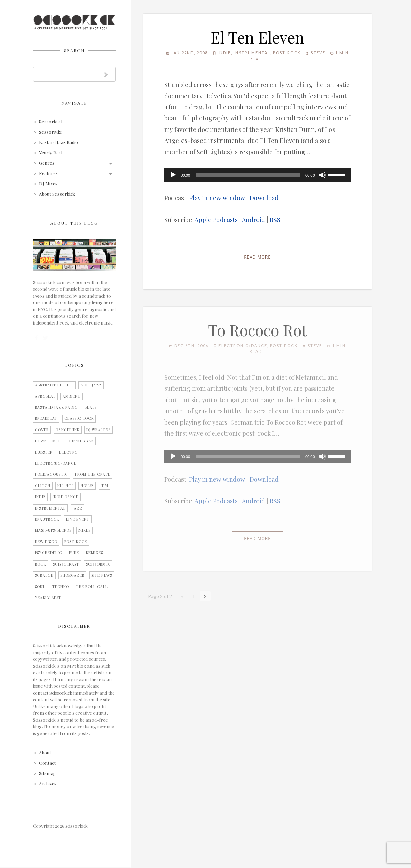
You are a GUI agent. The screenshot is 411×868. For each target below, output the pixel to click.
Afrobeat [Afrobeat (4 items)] (45, 396)
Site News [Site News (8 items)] (102, 575)
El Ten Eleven (257, 37)
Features (48, 173)
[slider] (248, 175)
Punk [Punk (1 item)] (74, 553)
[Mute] (323, 175)
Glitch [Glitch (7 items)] (43, 486)
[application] (258, 175)
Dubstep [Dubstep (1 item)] (44, 452)
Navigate (74, 103)
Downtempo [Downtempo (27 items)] (48, 441)
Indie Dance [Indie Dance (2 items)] (66, 497)
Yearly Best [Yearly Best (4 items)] (48, 598)
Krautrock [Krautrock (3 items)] (47, 519)
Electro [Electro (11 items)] (68, 452)
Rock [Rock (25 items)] (40, 564)
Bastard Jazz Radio (59, 142)
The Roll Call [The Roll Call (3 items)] (92, 587)
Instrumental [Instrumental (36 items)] (50, 508)
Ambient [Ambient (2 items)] (72, 396)
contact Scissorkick (53, 693)
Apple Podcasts (216, 220)
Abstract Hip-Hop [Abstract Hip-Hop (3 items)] (54, 385)
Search (74, 50)
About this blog (74, 223)
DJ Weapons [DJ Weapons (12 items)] (99, 430)
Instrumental (252, 53)
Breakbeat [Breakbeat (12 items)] (46, 418)
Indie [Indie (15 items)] (40, 497)
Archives (48, 784)
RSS (275, 220)
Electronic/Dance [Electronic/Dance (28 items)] (56, 463)
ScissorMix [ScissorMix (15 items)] (98, 564)
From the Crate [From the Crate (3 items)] (93, 474)
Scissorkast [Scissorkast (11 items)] (66, 564)
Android (254, 220)
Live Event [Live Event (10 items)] (78, 519)
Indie (224, 53)
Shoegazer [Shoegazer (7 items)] (72, 575)
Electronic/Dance (243, 345)
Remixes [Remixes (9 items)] (95, 553)
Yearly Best (51, 153)
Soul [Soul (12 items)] (40, 587)
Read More (257, 257)
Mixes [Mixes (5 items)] (85, 530)
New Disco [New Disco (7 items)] (46, 542)
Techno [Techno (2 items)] (61, 587)
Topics (74, 365)
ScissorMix (50, 132)
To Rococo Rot (258, 330)
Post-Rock (287, 53)
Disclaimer (74, 626)
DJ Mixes (48, 184)
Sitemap (47, 774)
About (45, 753)
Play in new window (217, 198)
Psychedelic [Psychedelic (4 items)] (49, 553)
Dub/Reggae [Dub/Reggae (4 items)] (81, 441)
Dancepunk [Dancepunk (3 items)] (68, 430)
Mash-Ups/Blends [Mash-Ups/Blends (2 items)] (53, 530)
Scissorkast (51, 122)
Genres (47, 163)
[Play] (173, 175)
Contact (47, 763)
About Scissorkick (57, 194)
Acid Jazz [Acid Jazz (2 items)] (91, 385)
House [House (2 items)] (87, 486)
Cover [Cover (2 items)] (42, 430)
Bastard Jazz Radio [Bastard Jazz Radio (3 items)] (56, 407)
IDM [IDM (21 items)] (104, 486)
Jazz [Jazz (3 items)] (77, 508)
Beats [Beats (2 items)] (91, 407)
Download (264, 198)
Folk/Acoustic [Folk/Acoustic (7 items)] (52, 474)
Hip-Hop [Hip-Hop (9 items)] (66, 486)
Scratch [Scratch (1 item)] (44, 575)
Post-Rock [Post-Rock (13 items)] (76, 542)
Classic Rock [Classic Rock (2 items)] (79, 418)
